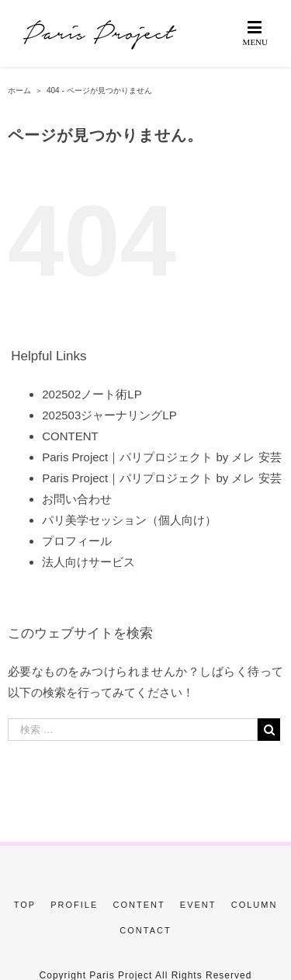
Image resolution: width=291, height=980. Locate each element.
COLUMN (255, 905)
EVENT (198, 905)
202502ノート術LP (92, 394)
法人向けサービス (88, 562)
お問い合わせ (77, 499)
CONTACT (145, 930)
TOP (25, 905)
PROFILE (74, 905)
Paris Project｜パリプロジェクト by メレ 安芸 (161, 457)
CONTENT (70, 436)
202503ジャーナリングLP (109, 415)
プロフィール (77, 541)
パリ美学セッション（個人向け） (129, 520)
